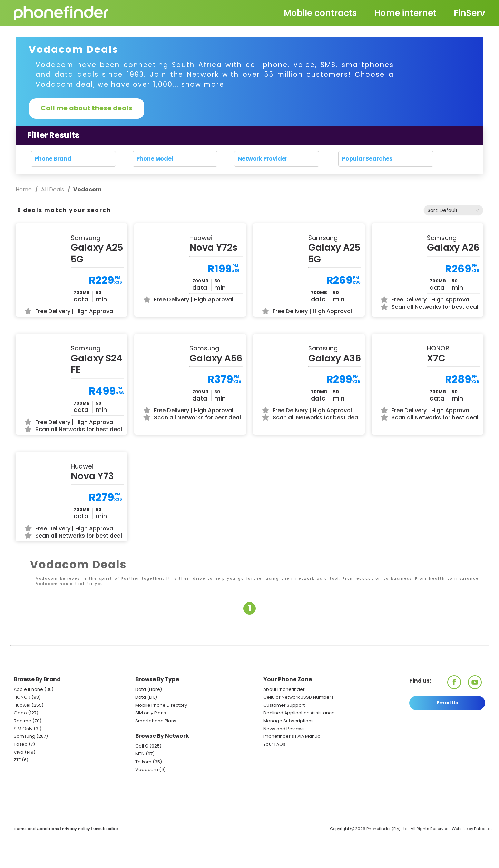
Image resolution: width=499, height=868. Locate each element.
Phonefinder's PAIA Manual (292, 766)
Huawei (22, 735)
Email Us (447, 732)
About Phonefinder (284, 719)
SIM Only (23, 758)
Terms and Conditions (36, 858)
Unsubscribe (106, 858)
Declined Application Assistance (299, 742)
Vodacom (147, 799)
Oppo (20, 742)
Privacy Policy (76, 858)
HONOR (22, 727)
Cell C (142, 775)
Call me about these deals (87, 108)
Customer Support (284, 735)
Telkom (143, 791)
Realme (23, 750)
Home (24, 189)
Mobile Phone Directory (161, 735)
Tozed (21, 774)
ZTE (17, 789)
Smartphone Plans (156, 750)
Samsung (25, 766)
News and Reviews (284, 758)
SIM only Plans (151, 742)
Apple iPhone (28, 719)
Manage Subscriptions (288, 750)
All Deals (53, 189)
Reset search (250, 171)
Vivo (19, 782)
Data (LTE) (146, 727)
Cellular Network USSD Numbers (299, 727)
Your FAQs (274, 774)
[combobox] (453, 210)
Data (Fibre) (149, 719)
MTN (140, 783)
